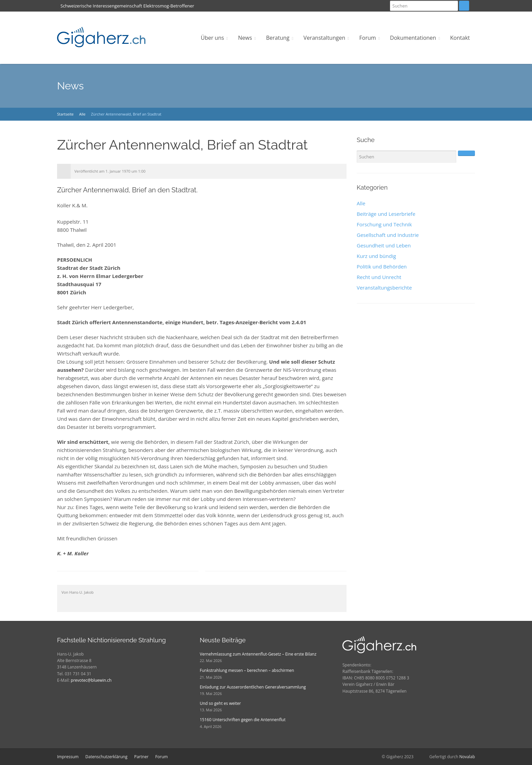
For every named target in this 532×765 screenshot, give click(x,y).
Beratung (278, 38)
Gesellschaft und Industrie (388, 235)
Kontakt (460, 38)
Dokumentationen (413, 38)
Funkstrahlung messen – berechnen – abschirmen (247, 670)
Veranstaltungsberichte (384, 288)
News (245, 38)
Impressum (68, 757)
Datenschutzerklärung (106, 757)
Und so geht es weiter (220, 703)
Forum (368, 38)
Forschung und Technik (384, 224)
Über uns (212, 38)
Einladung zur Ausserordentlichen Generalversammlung (253, 687)
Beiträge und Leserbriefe (386, 214)
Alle (82, 114)
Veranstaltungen (324, 38)
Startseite (65, 114)
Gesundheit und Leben (384, 245)
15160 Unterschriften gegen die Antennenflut (243, 720)
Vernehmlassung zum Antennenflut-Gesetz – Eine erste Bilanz (258, 654)
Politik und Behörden (382, 266)
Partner (141, 757)
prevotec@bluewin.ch (91, 680)
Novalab (467, 757)
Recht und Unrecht (379, 277)
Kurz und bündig (376, 256)
